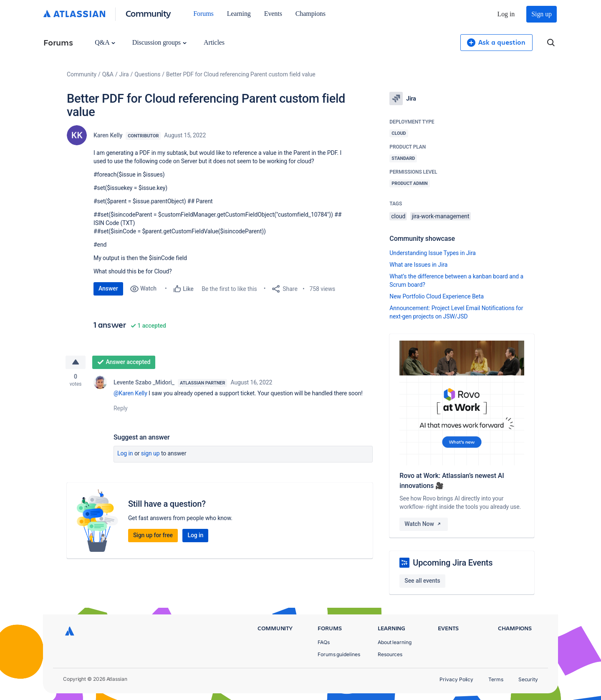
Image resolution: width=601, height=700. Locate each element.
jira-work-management (441, 216)
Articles (214, 42)
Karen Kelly (108, 135)
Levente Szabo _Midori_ (144, 382)
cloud (398, 216)
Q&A (105, 42)
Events (273, 14)
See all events (422, 581)
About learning (395, 642)
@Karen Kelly (130, 393)
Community (148, 13)
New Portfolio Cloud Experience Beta (437, 296)
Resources (390, 654)
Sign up (542, 14)
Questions (147, 74)
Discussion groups (159, 42)
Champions (311, 14)
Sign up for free (153, 535)
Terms (496, 679)
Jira (124, 74)
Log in (506, 14)
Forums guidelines (339, 654)
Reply (121, 408)
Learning (239, 14)
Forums (203, 14)
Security (528, 679)
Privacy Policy (456, 679)
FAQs (324, 642)
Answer (108, 288)
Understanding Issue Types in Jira (433, 253)
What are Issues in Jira (418, 265)
